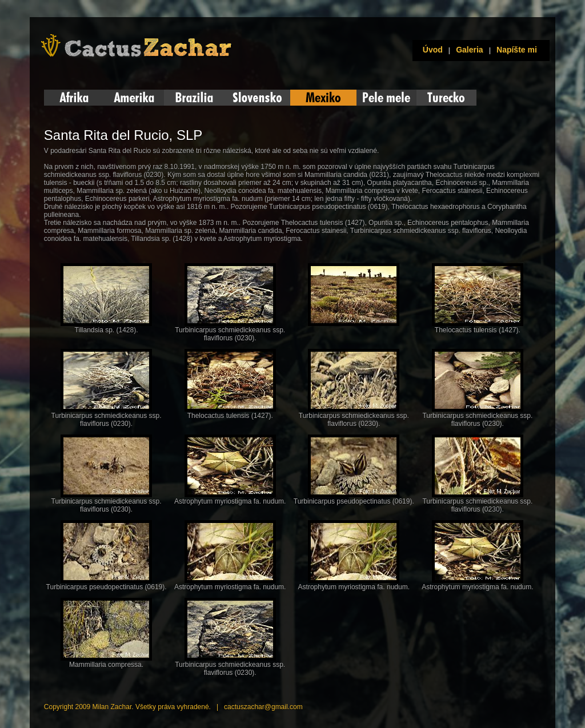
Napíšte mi (517, 50)
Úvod (430, 50)
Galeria (469, 50)
